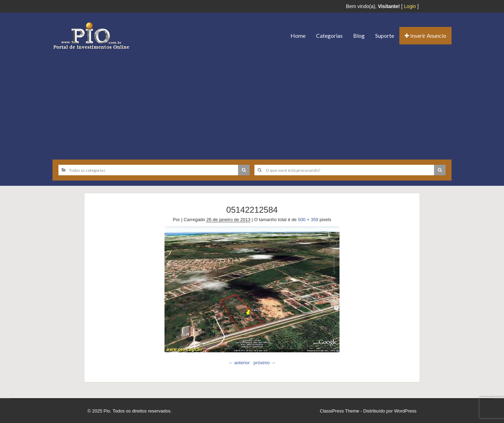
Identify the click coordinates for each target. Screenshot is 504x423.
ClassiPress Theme (339, 411)
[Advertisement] (252, 102)
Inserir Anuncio (425, 36)
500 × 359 (308, 220)
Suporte (385, 36)
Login (410, 6)
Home (298, 36)
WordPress (405, 411)
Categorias (329, 36)
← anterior (239, 363)
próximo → (264, 363)
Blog (359, 36)
